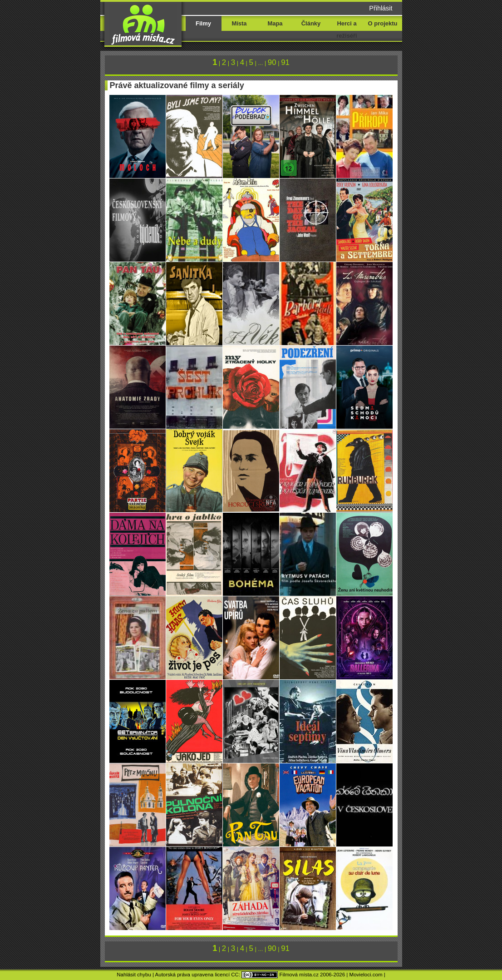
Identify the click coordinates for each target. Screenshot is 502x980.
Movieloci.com (366, 975)
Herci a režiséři (347, 30)
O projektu (383, 23)
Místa (239, 23)
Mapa (275, 23)
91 (285, 62)
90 (272, 62)
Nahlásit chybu (134, 975)
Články (311, 23)
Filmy (203, 23)
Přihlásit (381, 8)
